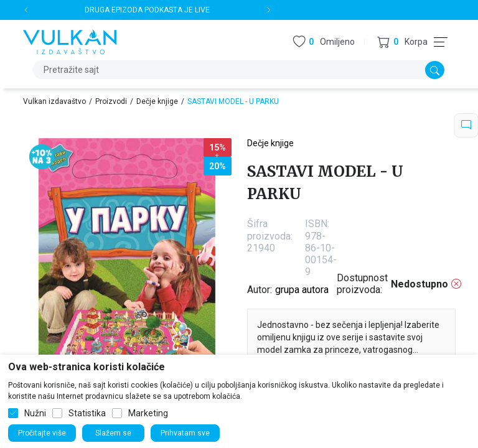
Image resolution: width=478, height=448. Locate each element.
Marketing (148, 413)
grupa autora (302, 290)
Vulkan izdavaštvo (54, 101)
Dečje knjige (157, 101)
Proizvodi (111, 101)
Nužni (35, 413)
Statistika (87, 413)
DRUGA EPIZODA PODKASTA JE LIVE (147, 10)
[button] (402, 42)
